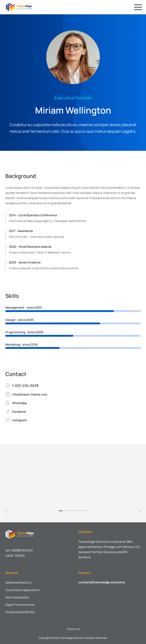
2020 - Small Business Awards (30, 247)
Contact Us (73, 628)
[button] (61, 510)
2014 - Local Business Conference (33, 215)
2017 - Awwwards (21, 231)
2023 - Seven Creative (25, 262)
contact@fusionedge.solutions (102, 581)
